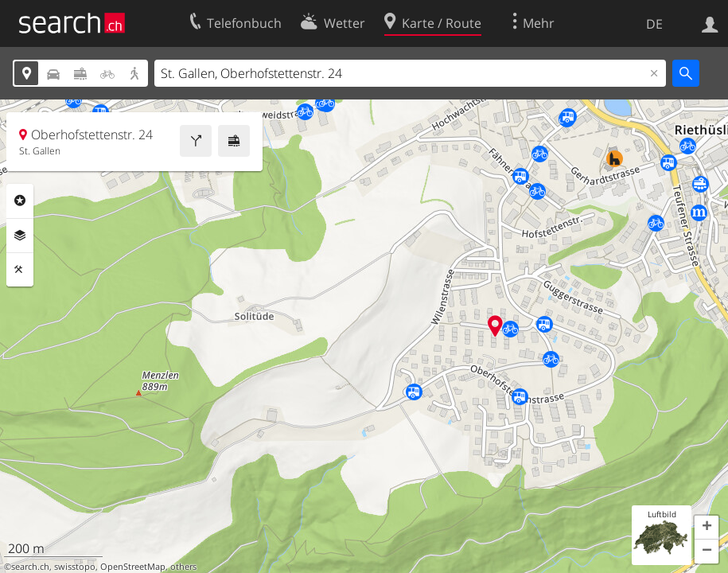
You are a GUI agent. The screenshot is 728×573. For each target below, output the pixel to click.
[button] (707, 528)
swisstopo (75, 567)
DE (654, 24)
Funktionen (20, 270)
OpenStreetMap (133, 567)
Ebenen (20, 236)
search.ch (30, 567)
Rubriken (20, 201)
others (183, 567)
